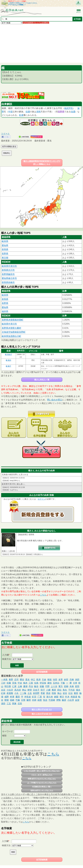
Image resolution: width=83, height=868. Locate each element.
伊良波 (28, 697)
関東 (14, 704)
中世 (10, 112)
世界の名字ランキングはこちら (42, 791)
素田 (76, 693)
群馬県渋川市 (8, 270)
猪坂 (50, 680)
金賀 (77, 700)
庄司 (16, 680)
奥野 (11, 680)
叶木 (67, 697)
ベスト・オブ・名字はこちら (42, 775)
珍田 (55, 680)
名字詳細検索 (42, 672)
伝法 (70, 693)
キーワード (8, 731)
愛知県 (5, 245)
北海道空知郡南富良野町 (14, 332)
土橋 (20, 686)
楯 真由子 (8, 354)
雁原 (54, 690)
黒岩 (48, 693)
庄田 (20, 704)
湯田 (3, 704)
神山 (24, 690)
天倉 (44, 680)
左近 (3, 690)
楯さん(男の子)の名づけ (42, 710)
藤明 (29, 700)
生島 (36, 683)
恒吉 (45, 700)
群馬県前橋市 (8, 282)
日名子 (36, 690)
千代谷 (72, 690)
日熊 (23, 700)
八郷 (48, 690)
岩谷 (65, 693)
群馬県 (5, 249)
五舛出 (56, 683)
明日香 (8, 686)
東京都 (5, 258)
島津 (38, 680)
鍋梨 (56, 697)
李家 (43, 693)
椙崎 (12, 700)
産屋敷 (10, 693)
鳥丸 (65, 690)
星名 (28, 680)
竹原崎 (52, 700)
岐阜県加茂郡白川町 (11, 336)
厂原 (40, 697)
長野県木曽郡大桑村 (11, 328)
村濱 (12, 697)
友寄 (61, 680)
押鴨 (58, 700)
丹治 (31, 686)
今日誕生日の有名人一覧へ (42, 787)
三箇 (31, 683)
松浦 (21, 115)
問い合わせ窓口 (55, 400)
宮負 (14, 683)
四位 (59, 690)
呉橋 (72, 680)
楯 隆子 (8, 366)
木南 (72, 686)
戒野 (7, 697)
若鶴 (66, 686)
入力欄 (5, 655)
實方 (61, 686)
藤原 (64, 700)
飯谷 (36, 686)
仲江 (33, 680)
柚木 (25, 683)
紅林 (3, 693)
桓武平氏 (69, 108)
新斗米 (50, 697)
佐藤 (9, 683)
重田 (18, 697)
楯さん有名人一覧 (42, 380)
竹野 (47, 686)
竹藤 (18, 700)
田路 (54, 693)
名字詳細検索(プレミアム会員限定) (36, 23)
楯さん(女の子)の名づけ (42, 714)
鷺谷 (22, 680)
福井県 (5, 311)
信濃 (28, 112)
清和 (38, 112)
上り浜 (54, 686)
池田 (77, 680)
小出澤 (71, 700)
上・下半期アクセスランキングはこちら (42, 783)
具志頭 (18, 690)
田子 (43, 690)
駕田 (77, 686)
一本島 (4, 680)
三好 (3, 683)
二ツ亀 (23, 693)
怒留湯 (74, 697)
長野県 (61, 112)
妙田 (66, 680)
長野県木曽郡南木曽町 (13, 320)
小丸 (16, 693)
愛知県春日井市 (9, 278)
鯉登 (30, 690)
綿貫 (40, 700)
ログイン (41, 499)
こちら (43, 595)
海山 (59, 693)
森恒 (50, 683)
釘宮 (34, 697)
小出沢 (10, 690)
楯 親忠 (8, 360)
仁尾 (14, 686)
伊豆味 (43, 683)
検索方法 (6, 659)
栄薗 (42, 686)
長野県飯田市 (8, 274)
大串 (75, 683)
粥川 (62, 697)
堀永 (78, 690)
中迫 (20, 683)
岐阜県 (5, 241)
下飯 (63, 683)
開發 (7, 700)
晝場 (25, 686)
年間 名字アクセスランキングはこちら (42, 779)
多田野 (36, 693)
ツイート (5, 134)
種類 (4, 736)
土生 (30, 693)
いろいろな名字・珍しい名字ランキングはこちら (42, 771)
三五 (9, 704)
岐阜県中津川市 (9, 266)
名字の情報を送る (9, 146)
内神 (34, 700)
